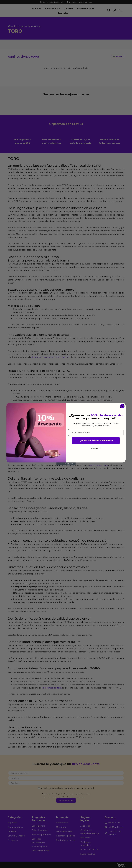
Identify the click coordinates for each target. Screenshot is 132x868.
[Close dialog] (122, 406)
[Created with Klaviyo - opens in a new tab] (66, 464)
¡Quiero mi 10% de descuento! (96, 441)
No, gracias (96, 448)
